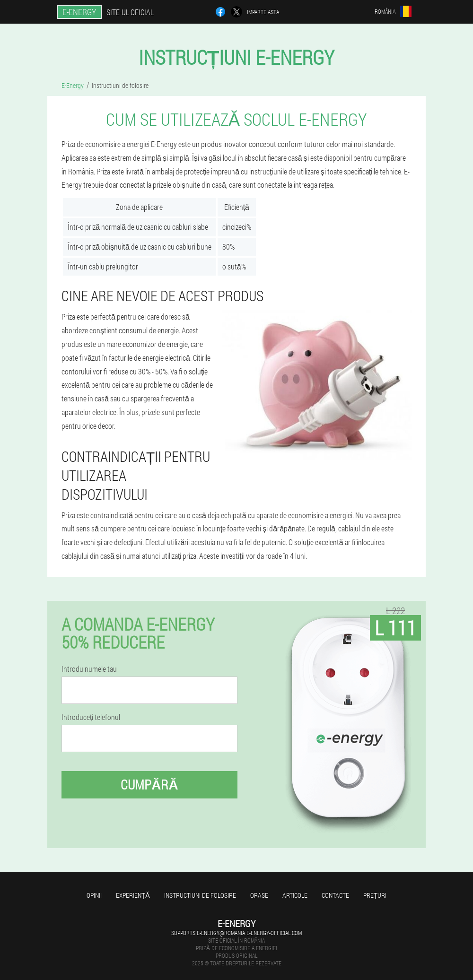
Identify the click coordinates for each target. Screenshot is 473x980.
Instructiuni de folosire (200, 895)
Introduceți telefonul (91, 717)
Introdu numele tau (89, 669)
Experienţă (133, 895)
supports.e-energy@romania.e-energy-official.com (236, 933)
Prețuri (375, 895)
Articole (295, 895)
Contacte (335, 895)
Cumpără (149, 785)
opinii (94, 895)
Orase (259, 895)
